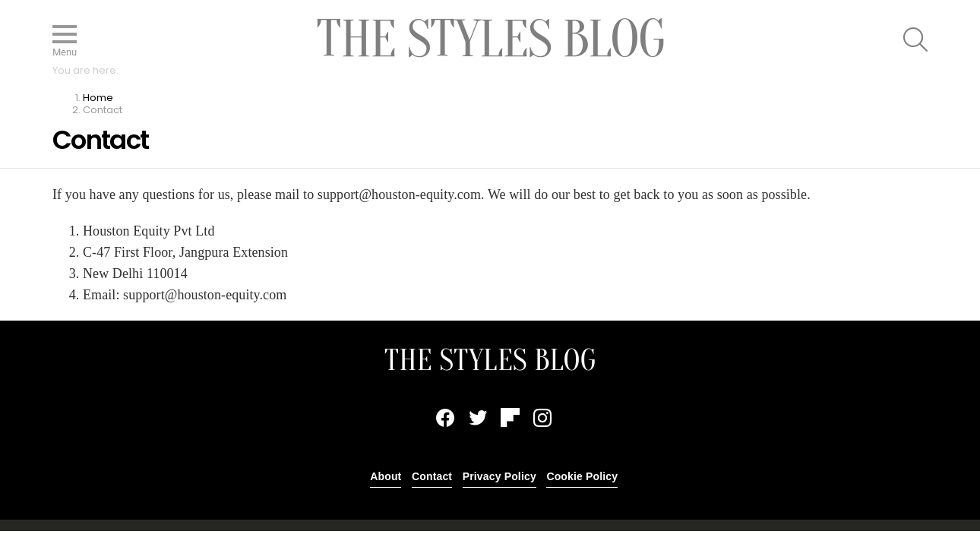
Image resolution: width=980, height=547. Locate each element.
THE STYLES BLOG (490, 360)
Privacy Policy (499, 476)
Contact (432, 476)
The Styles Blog (490, 39)
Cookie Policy (582, 476)
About (386, 476)
